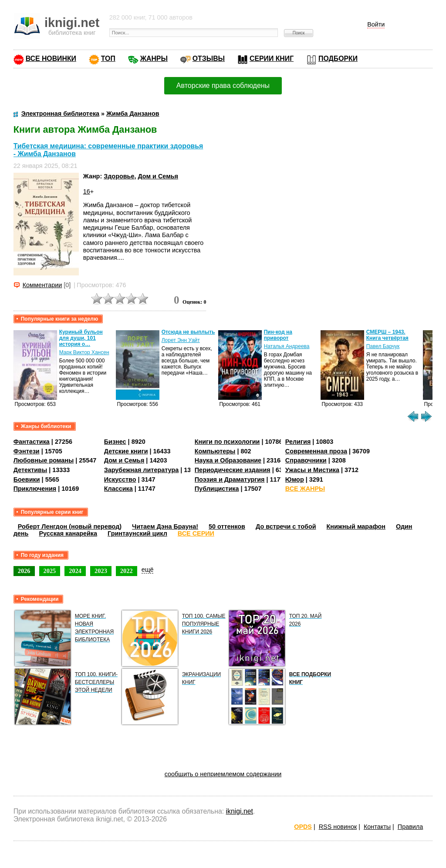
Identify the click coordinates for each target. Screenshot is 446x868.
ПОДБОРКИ (338, 59)
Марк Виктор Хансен (84, 352)
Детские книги (126, 451)
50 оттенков (227, 526)
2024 (75, 571)
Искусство (120, 479)
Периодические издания (233, 470)
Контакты (377, 827)
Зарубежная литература (141, 470)
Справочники (306, 460)
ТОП (108, 59)
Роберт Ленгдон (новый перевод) (70, 526)
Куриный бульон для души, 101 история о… (81, 338)
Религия (298, 442)
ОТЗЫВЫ (209, 59)
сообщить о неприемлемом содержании (223, 774)
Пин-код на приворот (278, 335)
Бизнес (115, 442)
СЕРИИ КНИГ (272, 59)
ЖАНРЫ (154, 59)
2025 (50, 571)
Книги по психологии (227, 442)
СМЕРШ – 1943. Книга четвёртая (387, 335)
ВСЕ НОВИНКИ (51, 59)
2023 (101, 571)
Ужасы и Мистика (312, 470)
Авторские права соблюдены (223, 85)
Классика (118, 489)
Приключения (35, 489)
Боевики (27, 479)
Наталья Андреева (287, 346)
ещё (148, 570)
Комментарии (42, 285)
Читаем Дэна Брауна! (165, 526)
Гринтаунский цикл (137, 533)
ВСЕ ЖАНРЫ (305, 489)
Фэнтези (27, 451)
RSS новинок (338, 827)
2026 (24, 571)
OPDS (303, 827)
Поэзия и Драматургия (230, 479)
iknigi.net (240, 811)
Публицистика (217, 489)
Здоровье (119, 176)
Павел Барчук (383, 346)
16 (87, 191)
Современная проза (316, 451)
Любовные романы (44, 460)
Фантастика (32, 442)
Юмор (295, 479)
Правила (410, 827)
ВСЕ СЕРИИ (196, 533)
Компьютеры (215, 451)
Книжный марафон (356, 526)
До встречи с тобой (286, 526)
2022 (127, 571)
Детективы (30, 470)
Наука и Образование (228, 460)
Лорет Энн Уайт (181, 340)
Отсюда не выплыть (188, 332)
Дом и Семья (158, 176)
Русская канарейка (68, 533)
